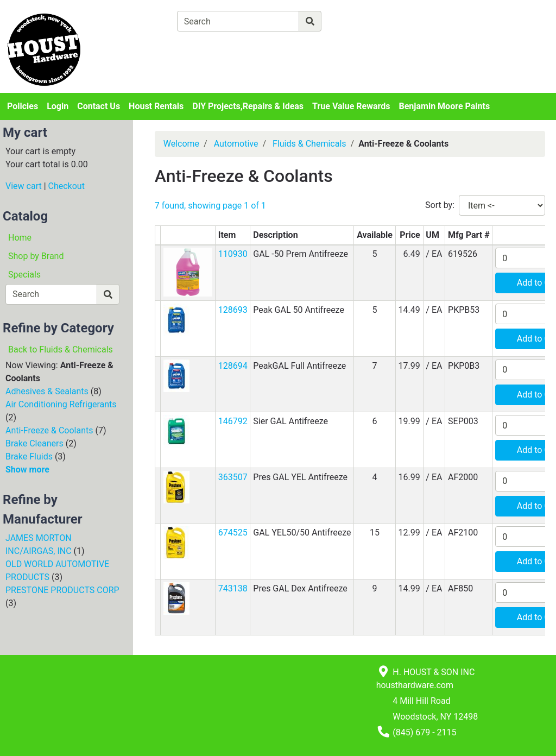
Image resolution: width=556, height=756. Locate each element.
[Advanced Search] (369, 21)
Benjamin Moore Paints (445, 106)
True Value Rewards (351, 106)
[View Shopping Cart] (220, 46)
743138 (233, 588)
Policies (23, 106)
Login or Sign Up (495, 34)
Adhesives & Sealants (47, 391)
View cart (24, 186)
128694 (233, 366)
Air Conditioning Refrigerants (61, 404)
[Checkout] (296, 46)
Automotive (236, 144)
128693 (233, 310)
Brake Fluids (29, 456)
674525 (233, 533)
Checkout (67, 186)
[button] (188, 272)
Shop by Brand (36, 256)
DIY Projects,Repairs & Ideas (248, 106)
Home (20, 238)
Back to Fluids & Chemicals (61, 349)
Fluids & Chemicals (309, 144)
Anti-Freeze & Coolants (49, 430)
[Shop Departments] (137, 21)
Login (58, 106)
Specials (24, 275)
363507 (233, 477)
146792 (233, 421)
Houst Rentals (156, 106)
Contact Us (99, 106)
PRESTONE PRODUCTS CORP (62, 590)
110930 (233, 254)
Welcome (181, 144)
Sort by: (440, 205)
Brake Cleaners (34, 443)
